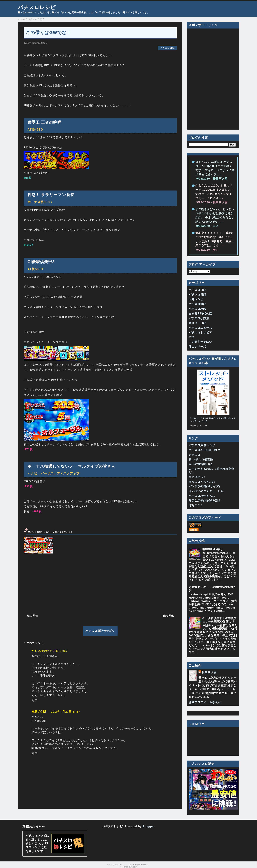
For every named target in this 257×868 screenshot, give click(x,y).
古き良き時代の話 (200, 314)
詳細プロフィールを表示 (205, 702)
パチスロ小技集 (199, 318)
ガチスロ (194, 455)
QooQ (134, 867)
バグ (192, 337)
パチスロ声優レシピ (202, 445)
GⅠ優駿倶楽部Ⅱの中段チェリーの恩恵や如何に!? (220, 620)
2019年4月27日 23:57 (66, 712)
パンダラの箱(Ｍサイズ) (204, 486)
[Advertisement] (100, 583)
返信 (34, 700)
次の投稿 (32, 616)
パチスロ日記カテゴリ (100, 631)
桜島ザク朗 (39, 712)
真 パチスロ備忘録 (201, 460)
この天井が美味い (200, 342)
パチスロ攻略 (197, 309)
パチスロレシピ (37, 7)
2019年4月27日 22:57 (53, 651)
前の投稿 (168, 616)
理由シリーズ (197, 347)
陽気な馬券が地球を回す (205, 501)
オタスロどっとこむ (202, 482)
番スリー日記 (197, 323)
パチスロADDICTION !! (204, 450)
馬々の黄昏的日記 (200, 464)
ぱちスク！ (196, 505)
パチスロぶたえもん (202, 496)
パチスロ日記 (167, 48)
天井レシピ (196, 299)
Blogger (148, 826)
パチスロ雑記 (197, 304)
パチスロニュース (200, 328)
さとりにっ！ (197, 477)
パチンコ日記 (197, 295)
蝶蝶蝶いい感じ (213, 549)
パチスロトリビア (200, 333)
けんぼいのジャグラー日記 (206, 491)
